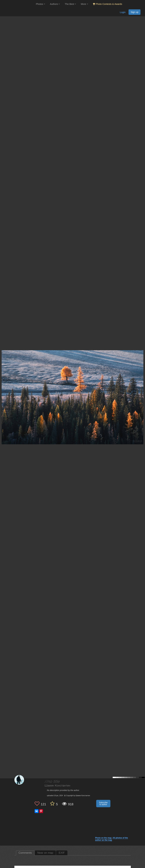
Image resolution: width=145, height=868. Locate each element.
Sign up (134, 12)
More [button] (84, 4)
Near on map (45, 853)
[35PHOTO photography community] (18, 4)
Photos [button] (40, 4)
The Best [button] (70, 4)
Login (123, 12)
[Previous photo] (3, 386)
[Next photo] (142, 386)
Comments (25, 853)
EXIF (62, 853)
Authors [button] (55, 4)
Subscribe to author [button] (103, 804)
